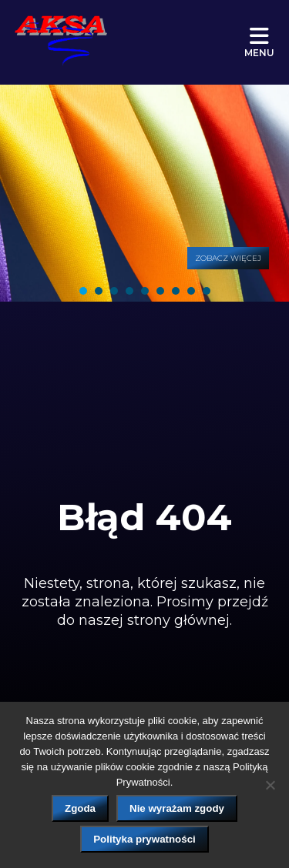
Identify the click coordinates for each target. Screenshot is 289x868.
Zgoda (80, 808)
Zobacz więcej (228, 258)
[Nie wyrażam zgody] (270, 785)
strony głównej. (180, 620)
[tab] (83, 291)
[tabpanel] (144, 193)
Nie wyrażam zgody (177, 808)
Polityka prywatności (144, 839)
